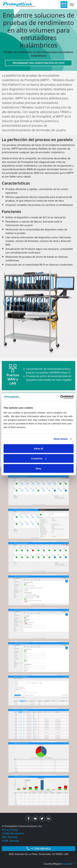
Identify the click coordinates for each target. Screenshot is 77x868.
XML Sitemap (10, 837)
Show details (61, 439)
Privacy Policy (10, 830)
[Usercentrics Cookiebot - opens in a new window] (60, 397)
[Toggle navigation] (72, 5)
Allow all (38, 448)
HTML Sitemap (10, 841)
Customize (39, 458)
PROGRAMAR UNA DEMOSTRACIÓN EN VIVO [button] (39, 63)
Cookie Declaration (13, 833)
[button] (69, 864)
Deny (38, 468)
